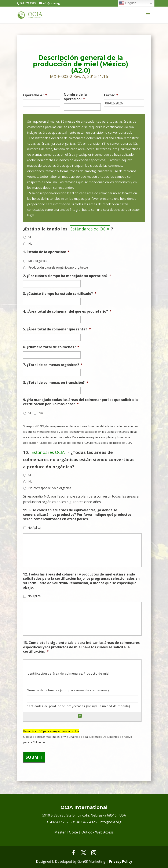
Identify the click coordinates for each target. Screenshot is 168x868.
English (128, 3)
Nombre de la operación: (75, 97)
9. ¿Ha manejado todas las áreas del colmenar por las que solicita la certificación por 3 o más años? (80, 402)
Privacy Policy (120, 861)
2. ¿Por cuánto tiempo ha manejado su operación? (67, 276)
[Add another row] (80, 716)
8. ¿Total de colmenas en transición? (56, 383)
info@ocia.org (110, 822)
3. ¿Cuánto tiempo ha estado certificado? (60, 294)
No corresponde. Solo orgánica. (50, 488)
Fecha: (111, 95)
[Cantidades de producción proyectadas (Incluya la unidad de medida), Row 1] (82, 699)
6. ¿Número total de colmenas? (51, 347)
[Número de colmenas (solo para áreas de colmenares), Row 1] (82, 683)
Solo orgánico (38, 261)
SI (30, 237)
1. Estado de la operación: (46, 252)
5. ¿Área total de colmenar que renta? (57, 329)
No (30, 243)
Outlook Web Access (98, 832)
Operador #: (35, 95)
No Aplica (34, 528)
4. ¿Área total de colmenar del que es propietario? (67, 311)
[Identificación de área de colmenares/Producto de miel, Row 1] (82, 667)
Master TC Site (66, 832)
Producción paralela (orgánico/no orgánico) (58, 267)
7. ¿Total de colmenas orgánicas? (53, 365)
